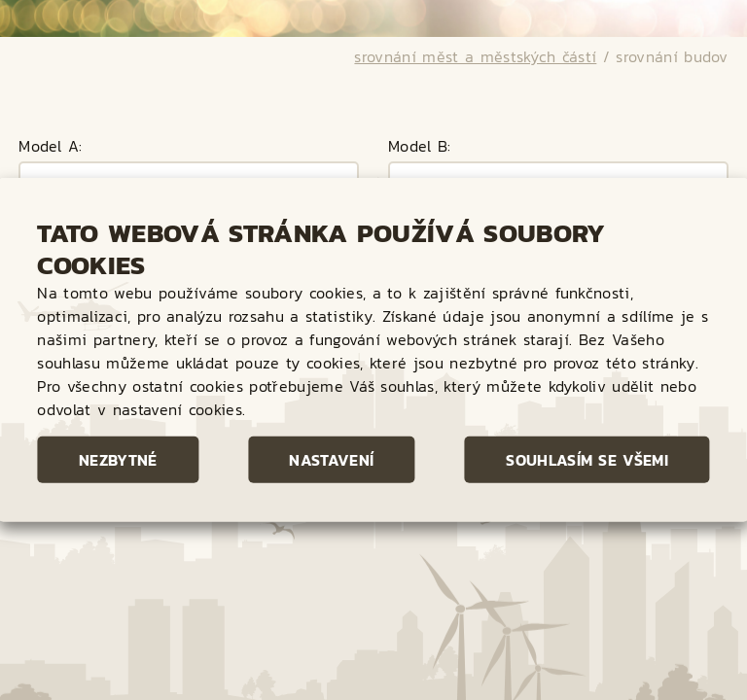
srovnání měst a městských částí (475, 20)
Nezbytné (118, 460)
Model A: (51, 112)
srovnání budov (672, 20)
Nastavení (331, 460)
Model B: (420, 112)
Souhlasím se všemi (587, 460)
